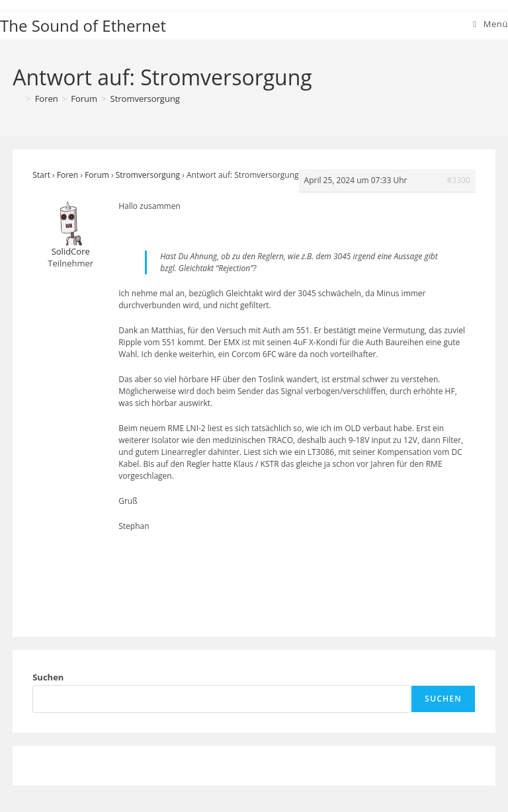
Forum (97, 175)
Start (41, 175)
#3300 (459, 180)
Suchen (48, 677)
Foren (67, 175)
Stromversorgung (145, 99)
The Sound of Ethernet (83, 25)
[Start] (17, 99)
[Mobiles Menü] (490, 24)
